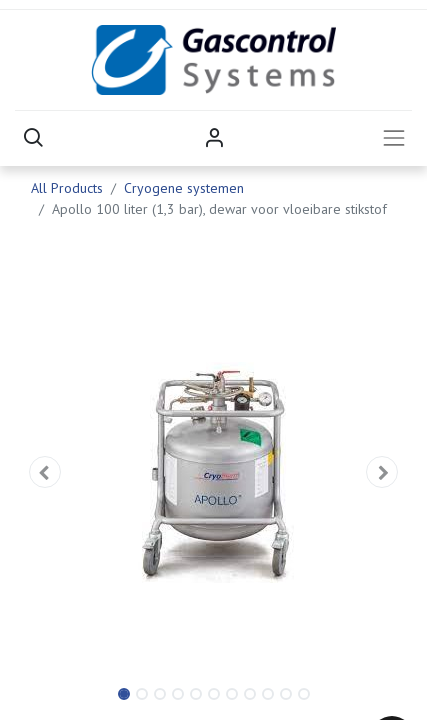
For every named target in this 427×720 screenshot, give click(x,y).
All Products (67, 188)
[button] (33, 138)
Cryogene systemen (184, 188)
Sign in (214, 138)
